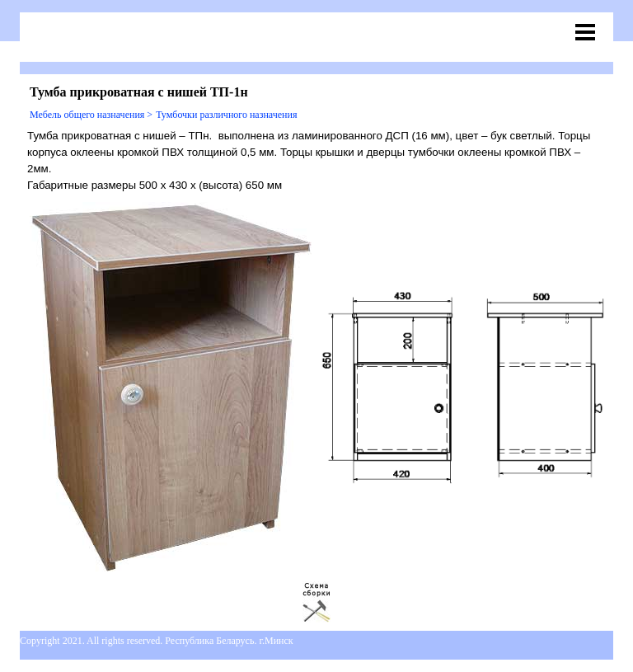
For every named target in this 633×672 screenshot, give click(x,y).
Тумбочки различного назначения (226, 115)
